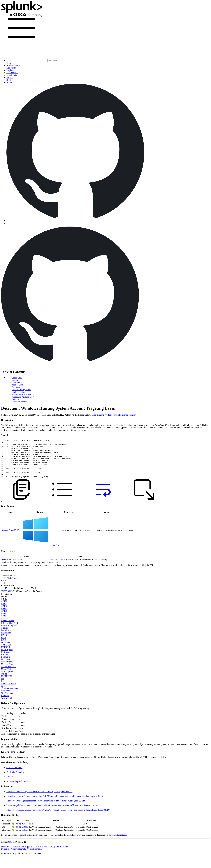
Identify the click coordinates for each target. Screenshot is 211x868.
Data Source (17, 382)
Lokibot (10, 784)
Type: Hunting (98, 415)
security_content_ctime (12, 567)
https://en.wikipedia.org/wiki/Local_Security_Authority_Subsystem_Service (39, 799)
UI (68, 843)
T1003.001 (6, 599)
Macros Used (18, 385)
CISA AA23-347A (14, 775)
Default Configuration (21, 390)
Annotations (17, 387)
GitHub (11, 850)
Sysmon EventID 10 (10, 538)
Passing (18, 831)
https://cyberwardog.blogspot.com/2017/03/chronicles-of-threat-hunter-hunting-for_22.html (46, 808)
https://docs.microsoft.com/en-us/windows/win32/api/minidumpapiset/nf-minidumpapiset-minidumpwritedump (55, 804)
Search (15, 380)
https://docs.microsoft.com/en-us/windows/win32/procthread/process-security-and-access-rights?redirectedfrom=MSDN (58, 818)
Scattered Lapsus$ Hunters (18, 789)
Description (17, 377)
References (17, 399)
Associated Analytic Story (23, 397)
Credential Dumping (15, 780)
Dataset (25, 834)
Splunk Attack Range (118, 843)
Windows (56, 553)
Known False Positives (22, 394)
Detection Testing (19, 402)
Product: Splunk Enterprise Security (120, 415)
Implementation (19, 392)
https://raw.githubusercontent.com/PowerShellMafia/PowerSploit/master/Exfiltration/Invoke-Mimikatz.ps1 (53, 813)
